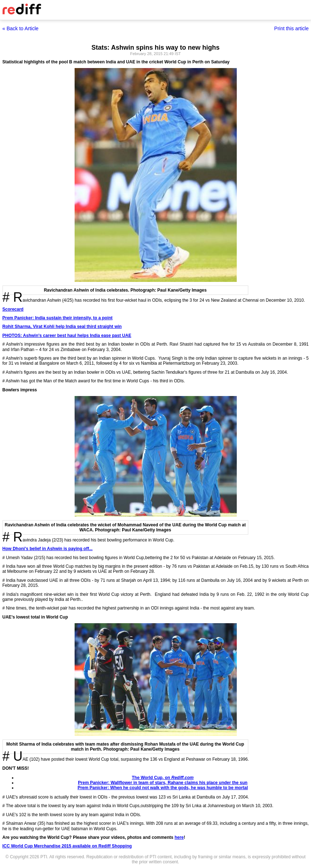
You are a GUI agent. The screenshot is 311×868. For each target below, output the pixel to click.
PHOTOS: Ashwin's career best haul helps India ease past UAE (67, 336)
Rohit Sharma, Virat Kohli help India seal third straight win (62, 327)
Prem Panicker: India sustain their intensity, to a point (58, 318)
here (179, 837)
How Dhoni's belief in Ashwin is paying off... (48, 549)
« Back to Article (21, 28)
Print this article (292, 28)
